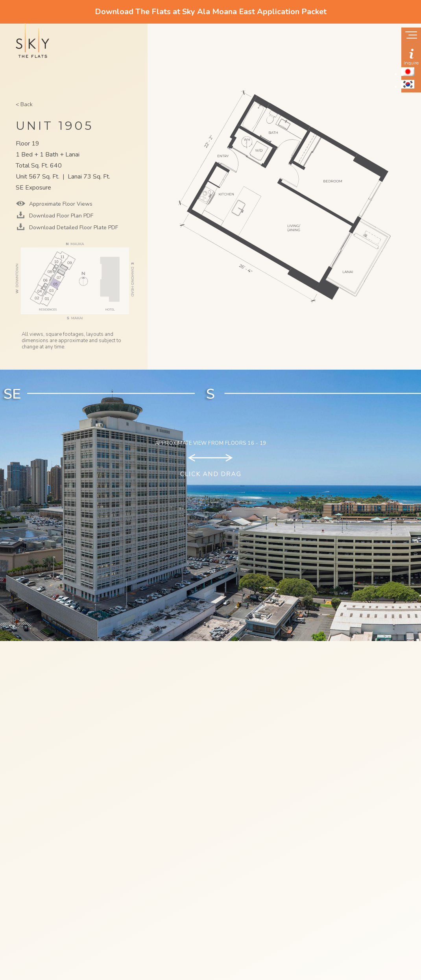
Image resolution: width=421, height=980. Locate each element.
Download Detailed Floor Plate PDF (73, 227)
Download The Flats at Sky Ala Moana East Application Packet (211, 12)
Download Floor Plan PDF (60, 216)
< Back (24, 104)
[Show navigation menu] (411, 36)
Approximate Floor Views (60, 204)
